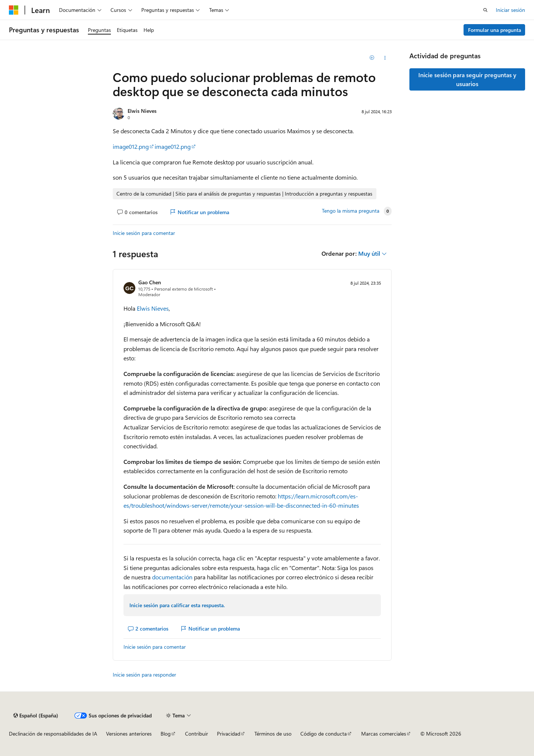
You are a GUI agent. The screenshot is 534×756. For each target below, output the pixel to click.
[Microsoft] (14, 10)
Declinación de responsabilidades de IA (53, 734)
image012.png (131, 146)
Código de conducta (324, 734)
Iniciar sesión (510, 10)
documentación (172, 577)
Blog (166, 734)
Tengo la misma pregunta (351, 211)
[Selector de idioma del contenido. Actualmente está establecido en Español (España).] (36, 716)
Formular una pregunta (495, 30)
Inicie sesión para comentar (144, 233)
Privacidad (229, 734)
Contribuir (197, 734)
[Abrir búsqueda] (485, 10)
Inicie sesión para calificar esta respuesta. (177, 605)
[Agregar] (372, 58)
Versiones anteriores (129, 734)
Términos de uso (273, 734)
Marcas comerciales (384, 734)
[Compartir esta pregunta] (385, 58)
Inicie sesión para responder (144, 675)
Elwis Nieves (142, 111)
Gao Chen (150, 282)
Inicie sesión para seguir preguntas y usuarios (467, 79)
